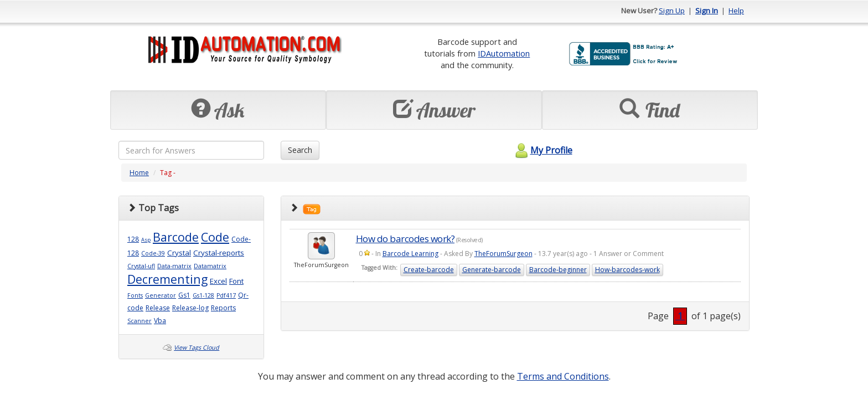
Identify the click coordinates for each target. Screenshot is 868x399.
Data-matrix (174, 266)
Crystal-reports (219, 253)
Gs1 (184, 295)
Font (236, 281)
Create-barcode (429, 270)
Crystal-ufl (141, 266)
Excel (218, 281)
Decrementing (167, 279)
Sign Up (672, 11)
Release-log (190, 308)
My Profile (542, 150)
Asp (146, 240)
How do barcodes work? (405, 239)
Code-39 (153, 253)
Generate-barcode (492, 270)
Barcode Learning (410, 254)
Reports (223, 308)
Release (158, 308)
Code (215, 237)
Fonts (135, 295)
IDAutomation (504, 53)
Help (736, 11)
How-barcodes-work (627, 270)
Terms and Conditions (563, 376)
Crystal (179, 253)
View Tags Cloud (197, 347)
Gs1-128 (203, 295)
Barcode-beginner (558, 270)
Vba (160, 321)
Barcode (176, 237)
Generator (161, 295)
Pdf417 (226, 295)
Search (300, 150)
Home (139, 173)
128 (133, 239)
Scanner (139, 321)
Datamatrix (210, 266)
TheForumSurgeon (503, 254)
